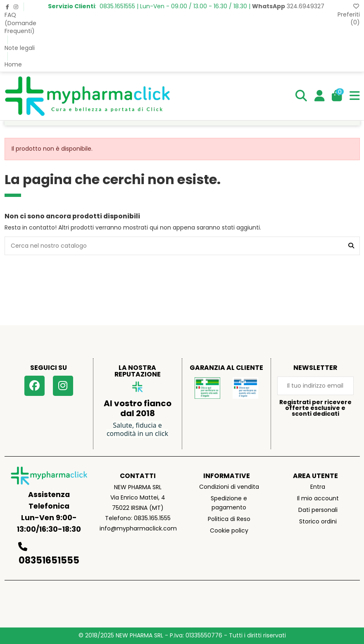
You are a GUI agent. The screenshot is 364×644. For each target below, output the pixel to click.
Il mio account (318, 498)
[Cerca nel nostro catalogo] (351, 246)
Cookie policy (229, 530)
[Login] (320, 96)
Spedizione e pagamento (229, 503)
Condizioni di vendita (229, 487)
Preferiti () (349, 15)
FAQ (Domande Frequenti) (20, 23)
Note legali (20, 48)
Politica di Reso (229, 519)
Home (13, 64)
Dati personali (318, 510)
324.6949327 (288, 6)
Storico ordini (318, 521)
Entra (318, 487)
